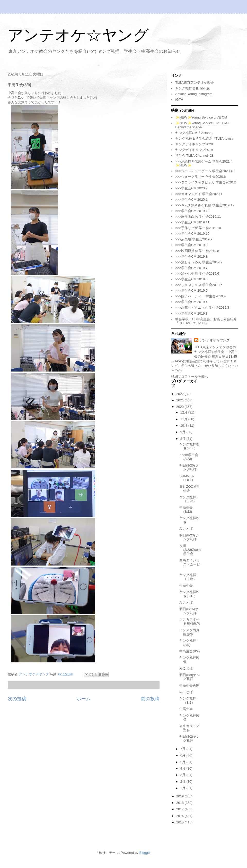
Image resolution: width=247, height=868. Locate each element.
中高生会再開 (189, 685)
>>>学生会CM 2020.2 (191, 188)
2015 (180, 822)
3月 (183, 775)
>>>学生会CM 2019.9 (191, 245)
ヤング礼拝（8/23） (188, 499)
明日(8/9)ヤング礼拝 (189, 677)
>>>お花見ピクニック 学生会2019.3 (202, 307)
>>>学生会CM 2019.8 (191, 256)
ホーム (84, 699)
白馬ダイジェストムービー (190, 564)
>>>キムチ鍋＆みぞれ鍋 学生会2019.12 (205, 205)
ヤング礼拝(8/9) (188, 643)
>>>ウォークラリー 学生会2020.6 (200, 177)
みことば (186, 529)
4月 (183, 768)
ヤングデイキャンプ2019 (194, 150)
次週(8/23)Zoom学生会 (190, 550)
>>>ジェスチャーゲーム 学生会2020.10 (205, 171)
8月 (183, 439)
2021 (180, 400)
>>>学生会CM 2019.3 (191, 313)
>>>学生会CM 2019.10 (192, 234)
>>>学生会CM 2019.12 (192, 211)
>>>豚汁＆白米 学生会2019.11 (198, 217)
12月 (184, 412)
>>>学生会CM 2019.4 (191, 302)
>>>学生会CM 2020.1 (191, 200)
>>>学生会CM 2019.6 (191, 279)
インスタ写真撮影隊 (189, 632)
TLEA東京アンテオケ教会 (195, 83)
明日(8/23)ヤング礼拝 (189, 537)
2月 (183, 782)
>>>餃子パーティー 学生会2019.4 (200, 296)
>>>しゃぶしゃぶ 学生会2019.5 (199, 285)
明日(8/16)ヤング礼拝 (189, 611)
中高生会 (186, 585)
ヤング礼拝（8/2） (188, 700)
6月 (183, 755)
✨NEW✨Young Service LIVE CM (201, 117)
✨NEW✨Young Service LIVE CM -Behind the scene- (202, 125)
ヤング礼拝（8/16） (188, 577)
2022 (180, 394)
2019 (180, 796)
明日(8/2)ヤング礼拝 (189, 739)
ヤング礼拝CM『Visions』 (195, 133)
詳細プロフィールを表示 (189, 377)
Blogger (145, 853)
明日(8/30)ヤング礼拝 (189, 467)
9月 (183, 432)
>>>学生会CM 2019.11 (192, 222)
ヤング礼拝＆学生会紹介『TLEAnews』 (205, 138)
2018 (180, 803)
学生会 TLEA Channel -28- (195, 155)
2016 (180, 816)
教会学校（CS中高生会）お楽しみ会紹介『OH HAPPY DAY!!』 (206, 321)
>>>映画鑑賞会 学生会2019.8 (197, 251)
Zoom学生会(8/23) (189, 457)
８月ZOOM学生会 (189, 489)
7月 (183, 749)
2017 (180, 809)
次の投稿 (17, 699)
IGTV (179, 100)
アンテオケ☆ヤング (78, 35)
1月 (183, 788)
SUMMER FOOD (187, 478)
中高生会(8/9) (189, 651)
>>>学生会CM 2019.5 (191, 290)
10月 (184, 425)
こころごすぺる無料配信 (190, 622)
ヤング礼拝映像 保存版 (192, 88)
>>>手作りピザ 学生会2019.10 (198, 228)
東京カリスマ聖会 (189, 728)
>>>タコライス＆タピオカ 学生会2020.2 (205, 182)
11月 (184, 419)
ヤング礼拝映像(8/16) (189, 594)
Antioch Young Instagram (194, 94)
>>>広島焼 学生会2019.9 (194, 239)
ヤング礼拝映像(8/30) (189, 446)
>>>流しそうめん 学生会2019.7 (199, 262)
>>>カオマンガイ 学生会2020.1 (199, 194)
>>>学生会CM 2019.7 (191, 268)
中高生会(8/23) (186, 509)
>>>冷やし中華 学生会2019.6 (197, 273)
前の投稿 (150, 699)
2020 (180, 407)
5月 (183, 762)
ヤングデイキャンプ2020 (194, 144)
